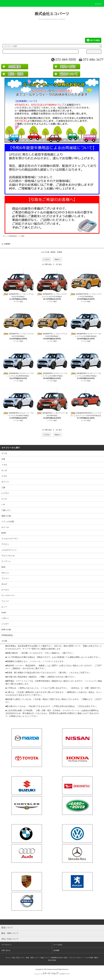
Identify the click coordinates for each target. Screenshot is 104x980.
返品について (45, 958)
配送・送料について (32, 958)
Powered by (52, 974)
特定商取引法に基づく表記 (59, 958)
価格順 (53, 252)
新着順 (60, 252)
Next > (57, 259)
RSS (50, 960)
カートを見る (58, 945)
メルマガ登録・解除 (91, 958)
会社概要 (56, 950)
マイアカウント (7, 945)
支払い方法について (18, 958)
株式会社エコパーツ (52, 14)
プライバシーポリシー (76, 958)
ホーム (5, 236)
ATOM (54, 960)
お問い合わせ (6, 950)
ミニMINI (21, 236)
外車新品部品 (13, 236)
